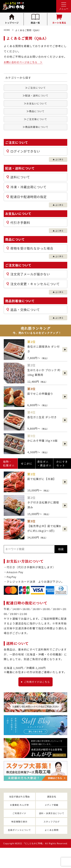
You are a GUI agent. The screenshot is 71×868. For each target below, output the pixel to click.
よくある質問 (52, 850)
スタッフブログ (52, 840)
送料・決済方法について (52, 831)
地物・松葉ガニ (9, 477)
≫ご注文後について (36, 122)
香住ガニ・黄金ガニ (44, 477)
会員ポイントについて (19, 850)
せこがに (27, 477)
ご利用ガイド (19, 831)
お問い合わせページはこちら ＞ (25, 62)
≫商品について (36, 114)
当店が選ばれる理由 (19, 813)
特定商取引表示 (19, 840)
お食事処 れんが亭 (19, 822)
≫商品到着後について (36, 131)
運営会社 (52, 813)
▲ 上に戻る (57, 164)
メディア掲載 (52, 822)
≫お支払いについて (36, 105)
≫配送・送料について (36, 97)
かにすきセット (62, 477)
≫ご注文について (36, 88)
